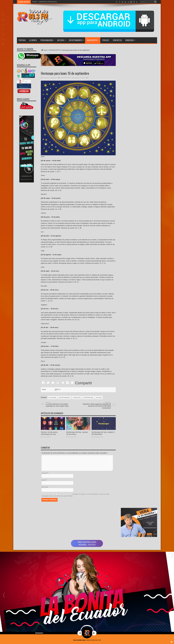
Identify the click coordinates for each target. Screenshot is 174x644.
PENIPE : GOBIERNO (39, 2)
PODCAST (106, 40)
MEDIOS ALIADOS (23, 99)
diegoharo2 (54, 78)
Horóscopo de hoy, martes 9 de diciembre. (103, 444)
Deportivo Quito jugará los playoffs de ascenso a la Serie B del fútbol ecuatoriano (96, 405)
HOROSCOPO (77, 397)
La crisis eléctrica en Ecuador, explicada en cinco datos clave (60, 404)
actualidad (52, 397)
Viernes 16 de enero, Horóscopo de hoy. (49, 444)
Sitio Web (45, 487)
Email (43, 480)
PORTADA (22, 40)
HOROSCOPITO (93, 40)
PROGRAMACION (47, 40)
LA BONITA (33, 40)
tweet (44, 389)
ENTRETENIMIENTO (77, 40)
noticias (99, 397)
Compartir (84, 383)
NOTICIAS (62, 40)
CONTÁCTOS (117, 40)
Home (44, 50)
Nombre (44, 473)
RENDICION (130, 40)
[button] (170, 595)
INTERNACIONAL (89, 397)
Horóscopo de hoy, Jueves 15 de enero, (77, 444)
